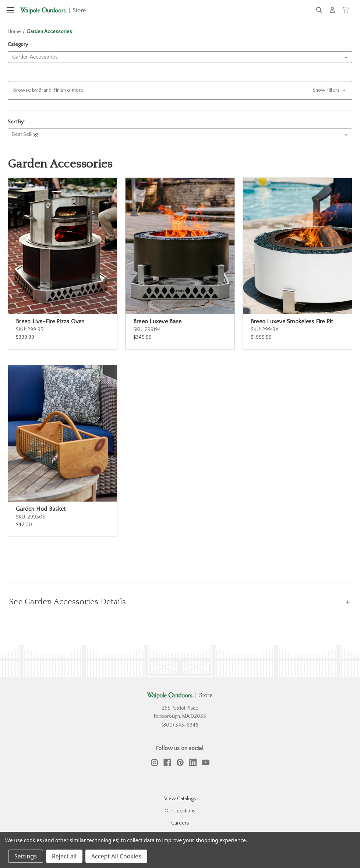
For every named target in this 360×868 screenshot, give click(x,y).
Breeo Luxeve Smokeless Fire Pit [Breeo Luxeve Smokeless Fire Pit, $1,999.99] (292, 321)
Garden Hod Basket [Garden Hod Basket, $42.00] (41, 509)
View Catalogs (180, 799)
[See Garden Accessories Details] (180, 602)
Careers (180, 823)
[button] (180, 90)
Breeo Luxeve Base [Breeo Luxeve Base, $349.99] (157, 321)
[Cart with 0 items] (346, 10)
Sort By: (16, 122)
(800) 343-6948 (180, 725)
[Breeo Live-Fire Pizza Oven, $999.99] (63, 246)
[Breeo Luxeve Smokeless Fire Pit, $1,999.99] (297, 246)
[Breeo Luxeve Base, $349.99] (180, 246)
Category (18, 45)
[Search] (319, 10)
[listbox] (180, 57)
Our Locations (180, 811)
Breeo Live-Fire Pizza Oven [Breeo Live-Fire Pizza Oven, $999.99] (50, 321)
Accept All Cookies (116, 856)
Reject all (64, 856)
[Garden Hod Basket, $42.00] (63, 433)
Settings (26, 856)
